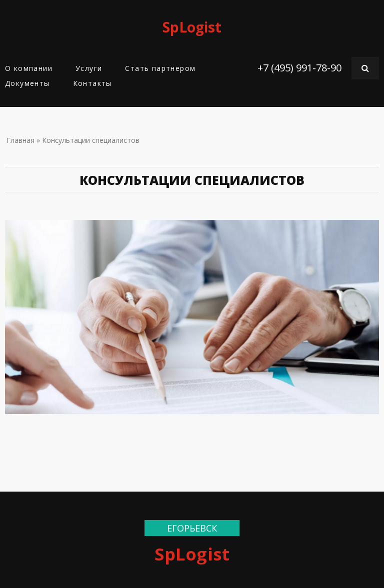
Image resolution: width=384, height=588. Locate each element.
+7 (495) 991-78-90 (299, 68)
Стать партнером (160, 68)
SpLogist (192, 27)
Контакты (92, 83)
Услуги (89, 68)
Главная (20, 140)
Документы (27, 83)
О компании (29, 68)
